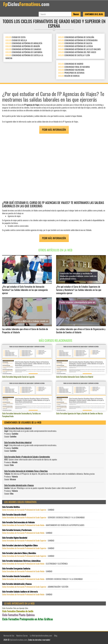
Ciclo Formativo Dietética (11, 507)
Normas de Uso (9, 636)
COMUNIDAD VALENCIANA (71, 70)
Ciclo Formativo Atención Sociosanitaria (16, 576)
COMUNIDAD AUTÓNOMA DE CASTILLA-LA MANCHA (24, 57)
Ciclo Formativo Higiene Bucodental (15, 538)
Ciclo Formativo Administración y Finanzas (19, 485)
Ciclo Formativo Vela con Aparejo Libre (15, 608)
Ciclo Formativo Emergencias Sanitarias (16, 569)
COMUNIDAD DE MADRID (71, 64)
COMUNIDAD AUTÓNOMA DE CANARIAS (23, 49)
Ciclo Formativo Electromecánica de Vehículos (18, 522)
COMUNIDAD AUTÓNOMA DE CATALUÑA (76, 37)
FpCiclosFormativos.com (18, 640)
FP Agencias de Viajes (32, 105)
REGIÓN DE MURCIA (69, 76)
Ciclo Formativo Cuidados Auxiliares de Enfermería (20, 592)
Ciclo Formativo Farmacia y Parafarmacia (17, 530)
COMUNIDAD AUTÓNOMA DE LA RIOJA (76, 46)
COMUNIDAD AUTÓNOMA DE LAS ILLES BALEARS (79, 49)
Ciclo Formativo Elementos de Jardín (18, 611)
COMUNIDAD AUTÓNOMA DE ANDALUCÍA (24, 43)
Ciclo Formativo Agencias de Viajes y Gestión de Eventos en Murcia (79, 413)
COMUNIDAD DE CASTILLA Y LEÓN (74, 55)
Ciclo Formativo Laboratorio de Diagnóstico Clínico (20, 545)
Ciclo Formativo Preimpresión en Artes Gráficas (27, 619)
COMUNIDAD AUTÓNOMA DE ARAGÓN (23, 46)
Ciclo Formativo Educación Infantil (14, 515)
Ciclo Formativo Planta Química (18, 615)
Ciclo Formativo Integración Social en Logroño (18, 377)
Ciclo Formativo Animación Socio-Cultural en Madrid (75, 377)
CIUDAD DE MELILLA (16, 40)
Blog (56, 636)
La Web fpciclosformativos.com (41, 636)
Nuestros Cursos (22, 636)
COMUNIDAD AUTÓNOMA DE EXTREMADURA (78, 40)
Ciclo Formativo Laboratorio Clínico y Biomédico (19, 553)
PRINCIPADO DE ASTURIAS (71, 73)
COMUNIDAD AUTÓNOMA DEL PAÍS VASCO (77, 52)
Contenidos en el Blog (94, 14)
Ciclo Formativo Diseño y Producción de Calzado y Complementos (27, 457)
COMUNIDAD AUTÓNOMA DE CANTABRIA (24, 52)
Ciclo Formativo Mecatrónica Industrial (18, 428)
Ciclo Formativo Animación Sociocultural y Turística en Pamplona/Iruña (21, 415)
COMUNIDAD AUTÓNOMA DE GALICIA (75, 43)
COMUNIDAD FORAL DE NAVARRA (74, 67)
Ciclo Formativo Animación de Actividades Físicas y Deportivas (26, 471)
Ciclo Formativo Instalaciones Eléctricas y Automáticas (21, 561)
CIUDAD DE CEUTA (15, 37)
